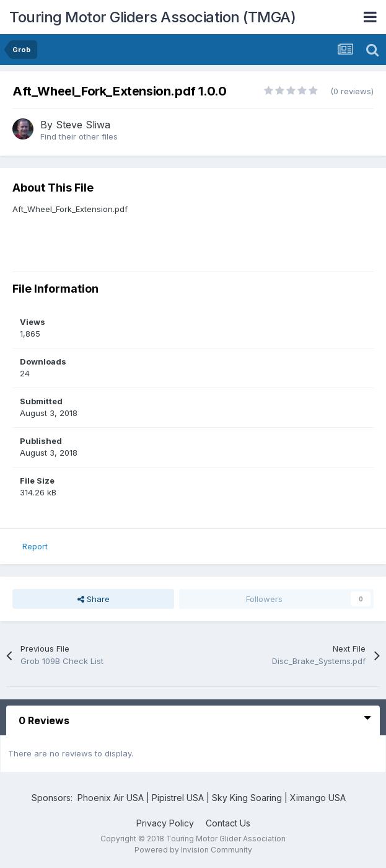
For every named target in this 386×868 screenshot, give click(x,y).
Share (94, 599)
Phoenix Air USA (111, 798)
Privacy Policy (165, 823)
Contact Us (228, 823)
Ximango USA (318, 798)
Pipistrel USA (179, 798)
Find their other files (79, 136)
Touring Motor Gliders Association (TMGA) (152, 17)
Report (35, 546)
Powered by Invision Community (193, 850)
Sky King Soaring (247, 798)
